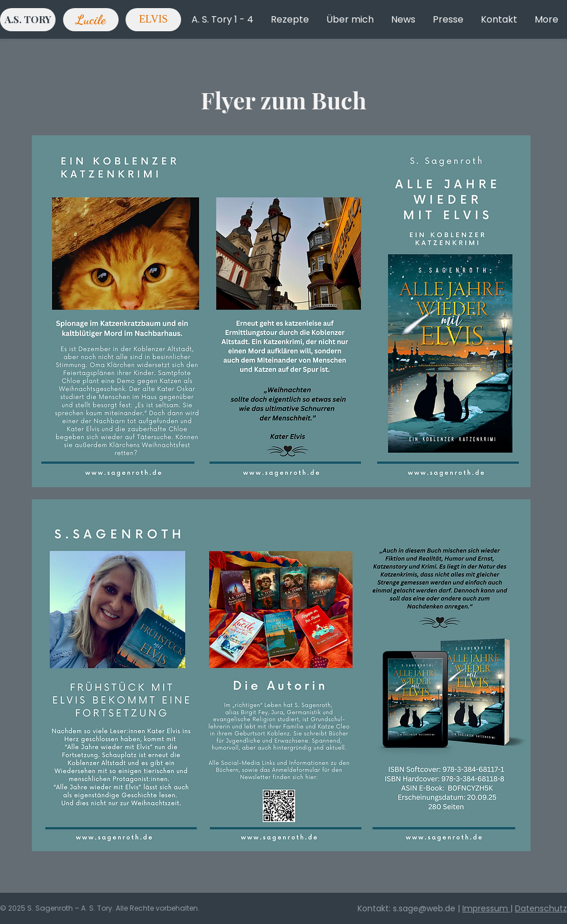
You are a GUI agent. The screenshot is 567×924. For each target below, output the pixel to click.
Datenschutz (541, 908)
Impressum (486, 908)
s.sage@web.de (424, 908)
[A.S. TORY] (28, 20)
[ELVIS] (153, 20)
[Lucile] (91, 20)
